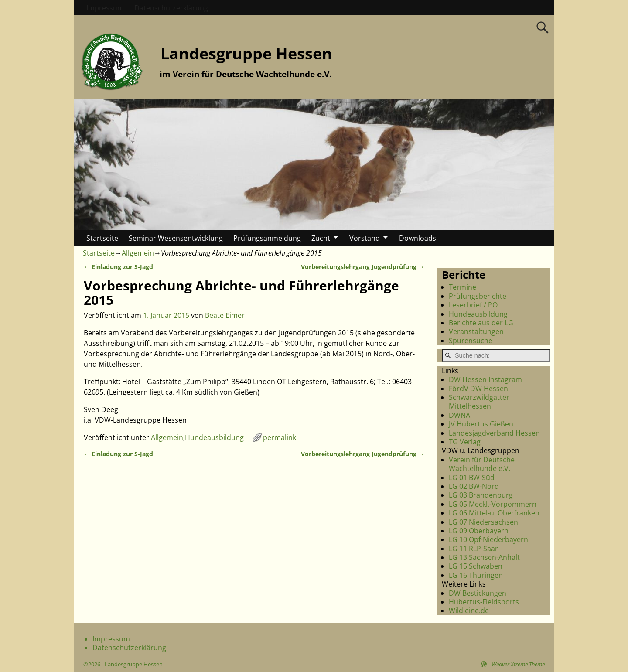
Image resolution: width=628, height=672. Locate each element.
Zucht (321, 238)
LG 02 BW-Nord (474, 486)
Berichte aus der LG (481, 323)
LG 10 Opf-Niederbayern (488, 539)
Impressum (105, 8)
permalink (280, 437)
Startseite (102, 238)
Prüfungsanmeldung (267, 238)
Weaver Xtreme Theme (518, 664)
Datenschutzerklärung (171, 8)
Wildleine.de (469, 611)
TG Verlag (465, 442)
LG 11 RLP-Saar (473, 549)
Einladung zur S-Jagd (118, 267)
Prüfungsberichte (478, 296)
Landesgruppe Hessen (246, 53)
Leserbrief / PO (473, 305)
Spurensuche (471, 341)
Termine (462, 287)
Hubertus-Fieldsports (484, 602)
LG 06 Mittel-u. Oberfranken (494, 513)
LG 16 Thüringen (476, 575)
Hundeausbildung (214, 437)
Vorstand (365, 238)
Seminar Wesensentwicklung (176, 238)
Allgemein (138, 253)
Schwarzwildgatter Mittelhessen (479, 402)
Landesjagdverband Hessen (494, 433)
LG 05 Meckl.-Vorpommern (493, 504)
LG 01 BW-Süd (472, 478)
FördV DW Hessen (478, 389)
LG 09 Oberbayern (479, 531)
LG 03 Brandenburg (481, 495)
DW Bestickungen (478, 593)
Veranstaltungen (476, 331)
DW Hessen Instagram (485, 379)
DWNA (459, 415)
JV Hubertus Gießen (481, 424)
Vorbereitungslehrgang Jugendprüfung (363, 267)
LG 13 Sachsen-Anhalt (484, 557)
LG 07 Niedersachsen (483, 522)
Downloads (418, 238)
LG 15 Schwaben (476, 566)
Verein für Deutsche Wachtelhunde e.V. (482, 464)
